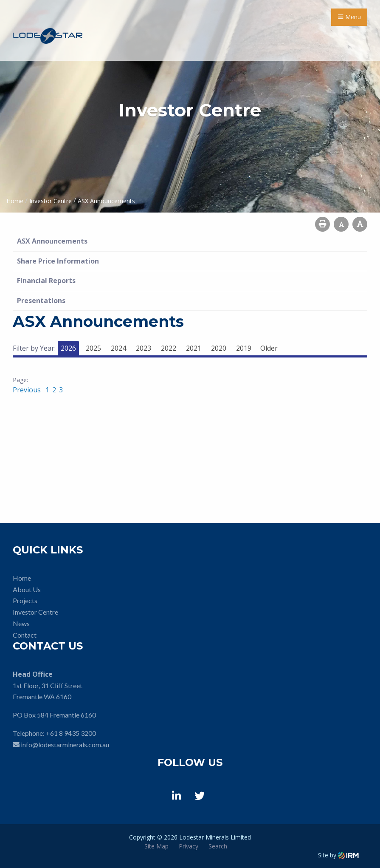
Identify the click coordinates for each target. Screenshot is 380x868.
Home (22, 578)
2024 (118, 348)
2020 (219, 348)
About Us (27, 589)
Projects (25, 600)
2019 (244, 348)
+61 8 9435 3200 (71, 733)
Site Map (156, 846)
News (21, 623)
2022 (169, 348)
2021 (194, 348)
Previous (28, 390)
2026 (68, 348)
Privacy (189, 846)
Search (218, 846)
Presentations (41, 301)
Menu (349, 17)
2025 (93, 348)
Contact (25, 635)
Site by (338, 855)
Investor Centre (35, 612)
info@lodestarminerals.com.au (65, 745)
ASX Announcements (52, 241)
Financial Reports (46, 281)
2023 (144, 348)
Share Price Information (58, 261)
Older (269, 348)
